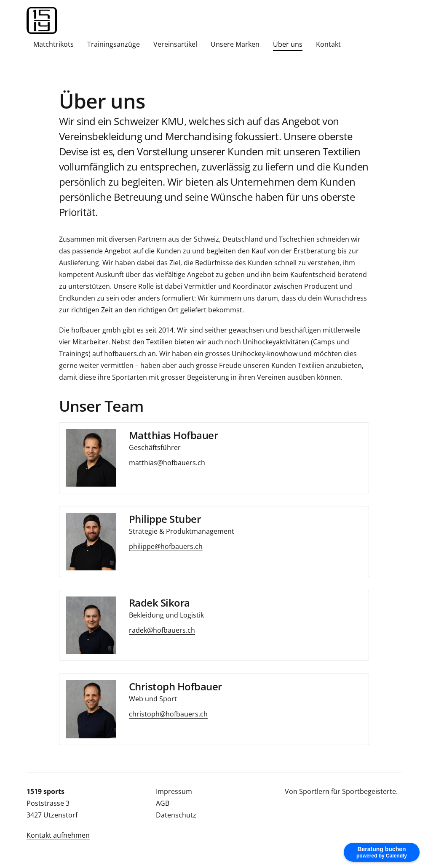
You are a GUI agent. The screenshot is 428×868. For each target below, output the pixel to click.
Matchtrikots (53, 44)
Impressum (174, 791)
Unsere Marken (235, 44)
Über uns (288, 44)
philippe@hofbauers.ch (166, 546)
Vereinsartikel (175, 44)
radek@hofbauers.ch (162, 630)
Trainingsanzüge (114, 44)
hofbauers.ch (125, 354)
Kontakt (328, 44)
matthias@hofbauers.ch (167, 463)
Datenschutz (176, 815)
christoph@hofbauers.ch (168, 714)
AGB (163, 803)
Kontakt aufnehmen (58, 835)
